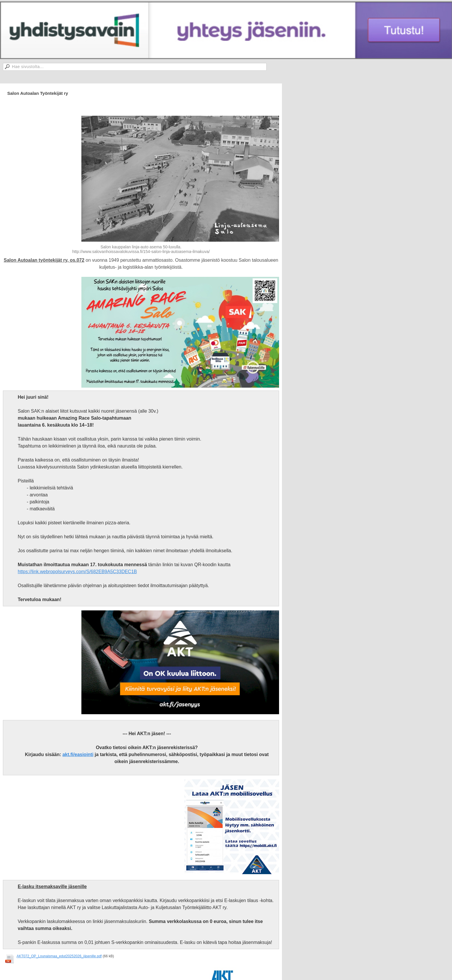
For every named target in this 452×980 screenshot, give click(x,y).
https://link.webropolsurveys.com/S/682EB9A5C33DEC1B (77, 572)
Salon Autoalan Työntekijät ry (38, 93)
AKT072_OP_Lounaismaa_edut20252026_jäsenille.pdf (59, 956)
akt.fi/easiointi (78, 754)
